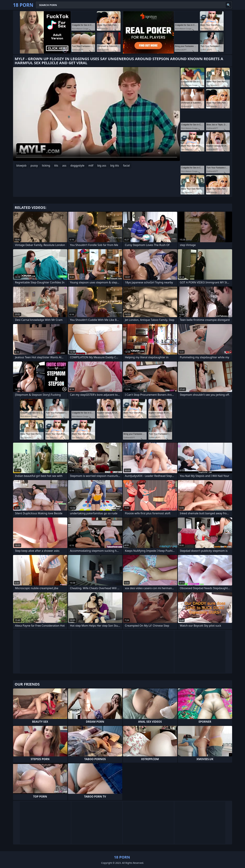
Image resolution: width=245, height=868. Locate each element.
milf (91, 166)
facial (126, 166)
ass (64, 166)
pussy (34, 166)
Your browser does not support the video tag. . (96, 114)
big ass (102, 166)
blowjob (22, 166)
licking (46, 166)
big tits (115, 166)
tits (56, 166)
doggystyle (77, 166)
